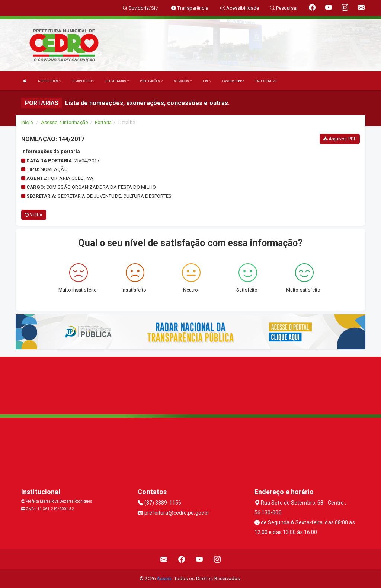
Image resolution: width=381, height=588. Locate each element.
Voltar (34, 215)
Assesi (164, 579)
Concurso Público (233, 81)
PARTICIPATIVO (266, 81)
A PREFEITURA (49, 81)
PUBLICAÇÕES (151, 81)
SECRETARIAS (117, 81)
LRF (207, 81)
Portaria (103, 122)
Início (27, 122)
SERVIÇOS (183, 81)
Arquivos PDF (340, 139)
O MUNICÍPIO (83, 81)
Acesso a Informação (65, 122)
